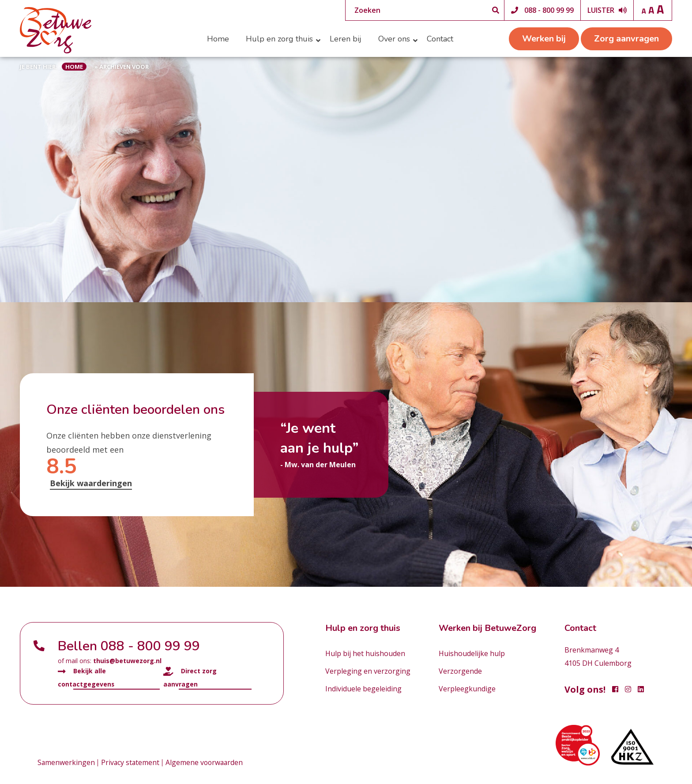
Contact (440, 39)
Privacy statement (131, 763)
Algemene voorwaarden (206, 763)
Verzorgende (460, 671)
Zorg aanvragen (626, 39)
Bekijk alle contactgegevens (86, 677)
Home (218, 39)
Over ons (394, 39)
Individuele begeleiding (363, 689)
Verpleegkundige (467, 689)
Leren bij (346, 39)
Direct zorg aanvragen (190, 677)
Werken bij (544, 39)
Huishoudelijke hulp (472, 653)
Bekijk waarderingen (91, 483)
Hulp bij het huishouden (365, 653)
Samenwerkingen (66, 763)
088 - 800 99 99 (549, 10)
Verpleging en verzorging (368, 671)
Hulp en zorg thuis (279, 39)
